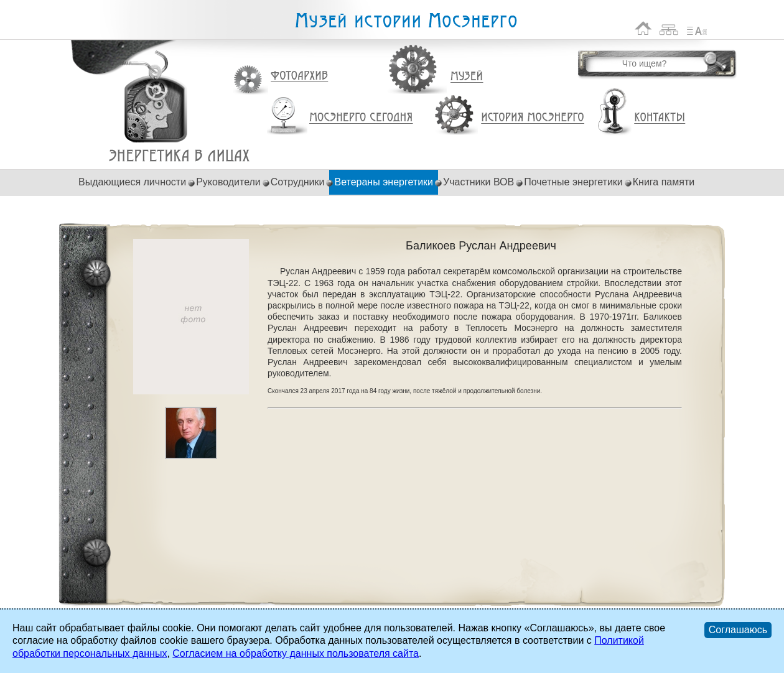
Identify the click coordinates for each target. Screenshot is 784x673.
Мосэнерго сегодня (361, 118)
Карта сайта (669, 28)
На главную (643, 28)
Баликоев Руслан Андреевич (180, 156)
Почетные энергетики (573, 182)
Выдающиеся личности (132, 182)
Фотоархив (299, 76)
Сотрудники (298, 182)
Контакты (660, 118)
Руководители (228, 182)
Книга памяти (664, 182)
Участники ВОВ (478, 182)
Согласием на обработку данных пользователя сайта (296, 653)
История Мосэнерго (533, 118)
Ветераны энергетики (384, 182)
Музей (467, 77)
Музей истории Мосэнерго (406, 21)
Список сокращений (697, 28)
